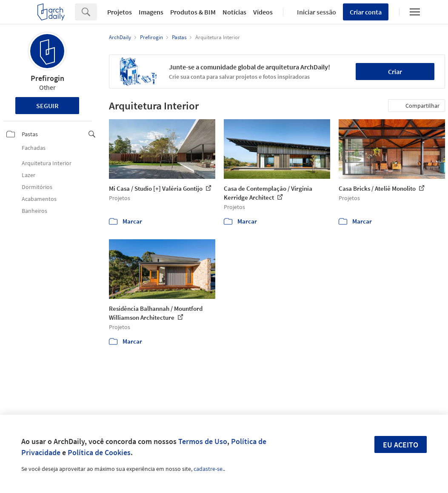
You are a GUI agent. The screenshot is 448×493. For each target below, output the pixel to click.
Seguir (47, 106)
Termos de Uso (203, 441)
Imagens (151, 12)
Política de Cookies (99, 452)
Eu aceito (401, 445)
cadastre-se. (209, 469)
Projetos (120, 12)
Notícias (234, 12)
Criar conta (366, 12)
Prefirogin (47, 78)
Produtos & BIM (193, 12)
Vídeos (263, 12)
